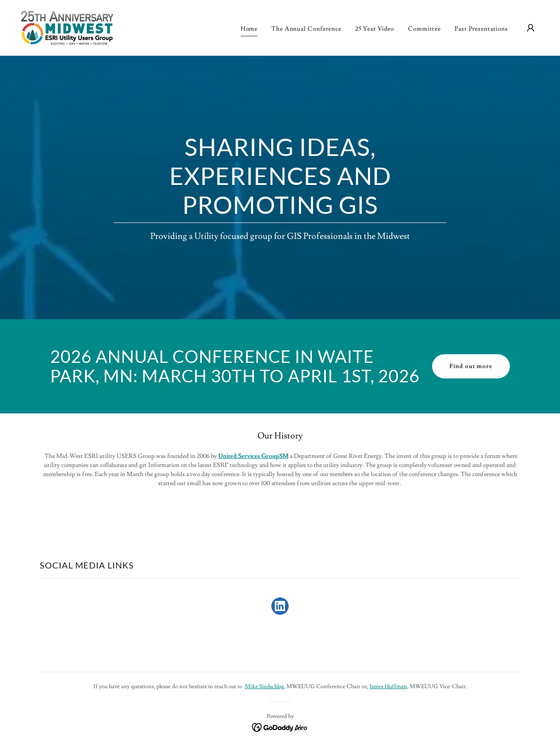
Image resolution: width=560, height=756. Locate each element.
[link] (67, 26)
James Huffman (388, 686)
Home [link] (249, 29)
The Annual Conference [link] (306, 29)
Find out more (471, 366)
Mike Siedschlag (264, 686)
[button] (531, 28)
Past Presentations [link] (481, 29)
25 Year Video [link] (375, 29)
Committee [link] (424, 29)
